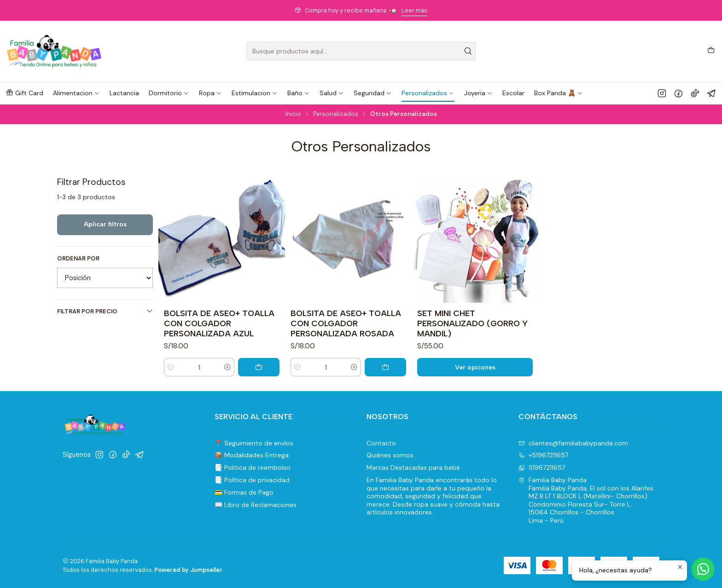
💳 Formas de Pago (244, 492)
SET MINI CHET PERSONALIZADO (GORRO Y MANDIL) (472, 323)
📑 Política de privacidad (252, 480)
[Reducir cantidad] (171, 367)
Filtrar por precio (105, 311)
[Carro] (711, 51)
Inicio (293, 114)
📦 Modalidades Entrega (252, 455)
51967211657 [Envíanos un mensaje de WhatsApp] (542, 467)
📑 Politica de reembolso (253, 467)
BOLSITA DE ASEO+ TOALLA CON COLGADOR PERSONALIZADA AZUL (219, 323)
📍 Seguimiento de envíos (254, 443)
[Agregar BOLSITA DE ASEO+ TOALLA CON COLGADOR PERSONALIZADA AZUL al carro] (259, 367)
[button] (24, 93)
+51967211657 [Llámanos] (543, 455)
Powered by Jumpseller (188, 570)
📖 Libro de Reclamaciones (256, 505)
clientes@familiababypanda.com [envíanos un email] (573, 443)
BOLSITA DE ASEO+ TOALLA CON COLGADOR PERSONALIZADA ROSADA (346, 323)
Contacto (381, 443)
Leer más (414, 10)
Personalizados (336, 114)
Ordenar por (78, 259)
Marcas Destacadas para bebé (413, 467)
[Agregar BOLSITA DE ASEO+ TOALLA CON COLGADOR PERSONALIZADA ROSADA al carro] (385, 367)
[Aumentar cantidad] (227, 367)
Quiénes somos (390, 455)
